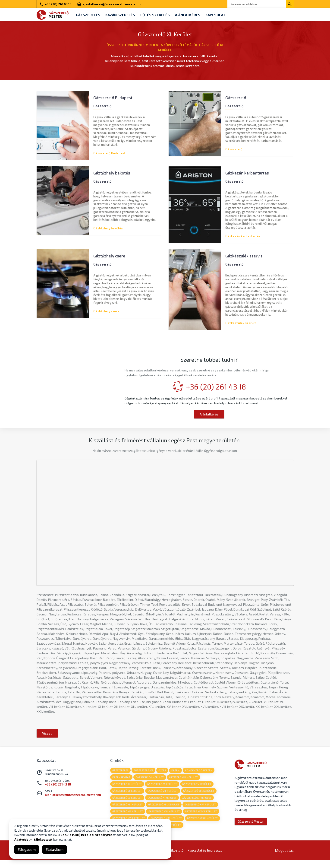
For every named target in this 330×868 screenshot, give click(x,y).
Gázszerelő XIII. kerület (165, 811)
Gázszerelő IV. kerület (163, 789)
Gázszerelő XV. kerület (128, 818)
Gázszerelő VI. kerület (128, 797)
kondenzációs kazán (201, 775)
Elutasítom (55, 849)
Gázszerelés (89, 15)
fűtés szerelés (144, 775)
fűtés (164, 775)
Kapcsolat (221, 15)
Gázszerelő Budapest (109, 153)
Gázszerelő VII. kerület (164, 797)
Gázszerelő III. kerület (127, 789)
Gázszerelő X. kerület (163, 804)
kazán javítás (122, 782)
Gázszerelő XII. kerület (128, 811)
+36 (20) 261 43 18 (55, 4)
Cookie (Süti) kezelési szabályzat (86, 835)
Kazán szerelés (122, 15)
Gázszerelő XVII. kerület (203, 818)
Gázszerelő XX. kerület (204, 825)
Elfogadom (27, 849)
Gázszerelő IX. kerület (128, 804)
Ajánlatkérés (192, 15)
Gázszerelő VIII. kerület (200, 797)
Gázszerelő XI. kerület (198, 804)
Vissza (47, 738)
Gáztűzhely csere (106, 312)
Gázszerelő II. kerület (185, 782)
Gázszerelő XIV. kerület (202, 811)
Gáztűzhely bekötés (108, 228)
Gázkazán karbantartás (243, 236)
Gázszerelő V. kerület (198, 789)
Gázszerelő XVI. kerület (165, 818)
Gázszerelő (234, 149)
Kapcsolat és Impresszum (206, 858)
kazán (178, 775)
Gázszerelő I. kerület (151, 782)
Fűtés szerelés (158, 15)
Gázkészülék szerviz (241, 323)
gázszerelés (121, 775)
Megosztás (284, 858)
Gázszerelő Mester (251, 826)
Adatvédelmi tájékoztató (33, 839)
